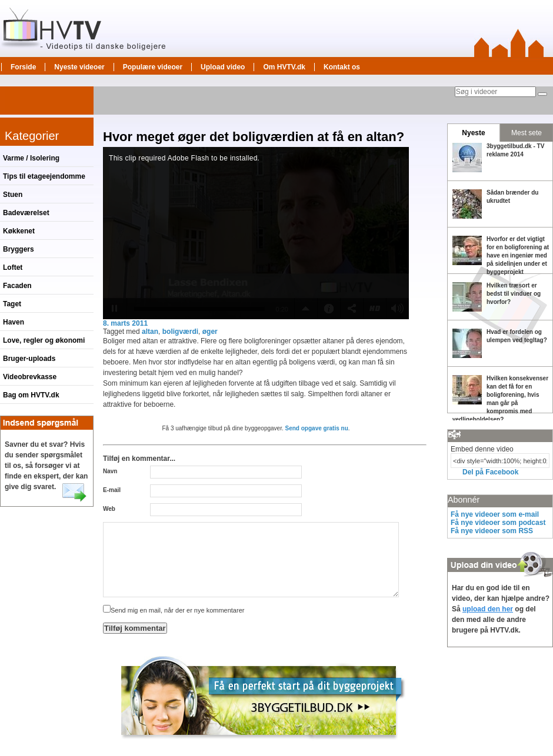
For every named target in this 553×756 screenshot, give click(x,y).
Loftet (13, 267)
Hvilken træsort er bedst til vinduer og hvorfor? (514, 294)
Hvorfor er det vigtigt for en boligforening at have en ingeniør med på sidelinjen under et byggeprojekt (518, 255)
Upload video (223, 67)
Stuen (13, 195)
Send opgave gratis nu (317, 428)
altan (150, 332)
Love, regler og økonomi (44, 340)
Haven (14, 322)
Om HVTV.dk (284, 67)
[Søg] (542, 94)
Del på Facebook (490, 472)
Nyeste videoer (79, 67)
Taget (12, 304)
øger (210, 332)
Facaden (17, 286)
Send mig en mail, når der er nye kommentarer (174, 610)
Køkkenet (19, 231)
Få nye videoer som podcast (498, 523)
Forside (23, 67)
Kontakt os (342, 67)
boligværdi (180, 332)
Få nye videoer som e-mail (495, 514)
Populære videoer (153, 67)
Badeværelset (26, 213)
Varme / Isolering (31, 158)
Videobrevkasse (30, 377)
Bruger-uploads (29, 359)
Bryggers (19, 249)
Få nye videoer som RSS (492, 531)
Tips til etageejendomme (44, 176)
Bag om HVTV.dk (31, 395)
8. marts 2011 (125, 323)
